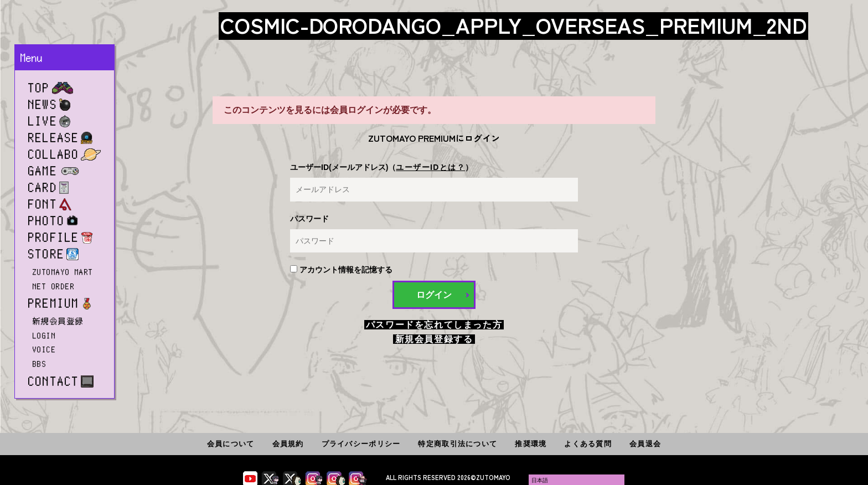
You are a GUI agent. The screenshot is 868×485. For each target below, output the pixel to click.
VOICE (44, 349)
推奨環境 (531, 444)
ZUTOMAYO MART (63, 272)
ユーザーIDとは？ (430, 167)
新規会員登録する (434, 339)
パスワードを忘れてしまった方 (434, 325)
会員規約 (288, 444)
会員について (231, 444)
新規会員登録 (58, 321)
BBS (40, 364)
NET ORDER (54, 286)
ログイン (434, 295)
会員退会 (645, 444)
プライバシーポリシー (361, 444)
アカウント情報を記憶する (341, 270)
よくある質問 (588, 444)
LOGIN (44, 336)
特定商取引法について (458, 444)
